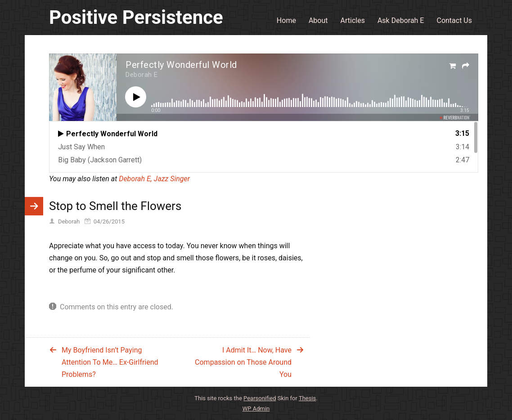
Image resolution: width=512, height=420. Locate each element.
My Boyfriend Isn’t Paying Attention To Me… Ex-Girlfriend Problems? (110, 362)
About (318, 20)
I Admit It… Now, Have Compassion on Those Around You (243, 362)
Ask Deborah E (401, 20)
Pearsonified (260, 398)
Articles (353, 20)
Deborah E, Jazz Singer (154, 179)
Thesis (307, 398)
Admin (256, 409)
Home (286, 20)
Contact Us (454, 20)
